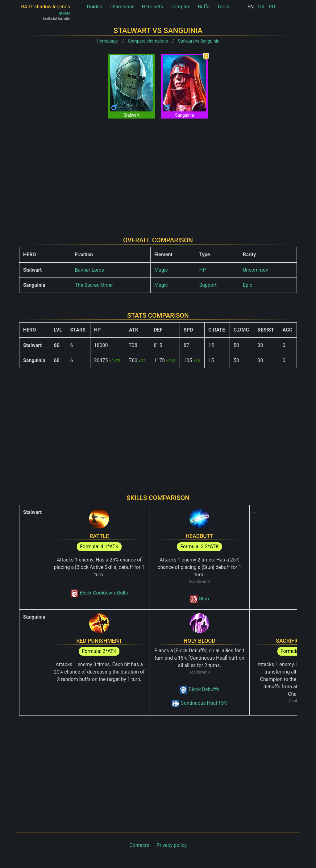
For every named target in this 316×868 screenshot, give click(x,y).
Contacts (139, 845)
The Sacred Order (94, 285)
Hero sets (153, 7)
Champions (122, 7)
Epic (247, 285)
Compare (180, 7)
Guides (94, 7)
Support (208, 285)
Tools (223, 7)
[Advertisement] (158, 173)
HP (202, 270)
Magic (161, 270)
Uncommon (256, 270)
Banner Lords (90, 270)
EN (251, 7)
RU (272, 7)
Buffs (204, 7)
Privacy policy (172, 845)
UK (261, 7)
